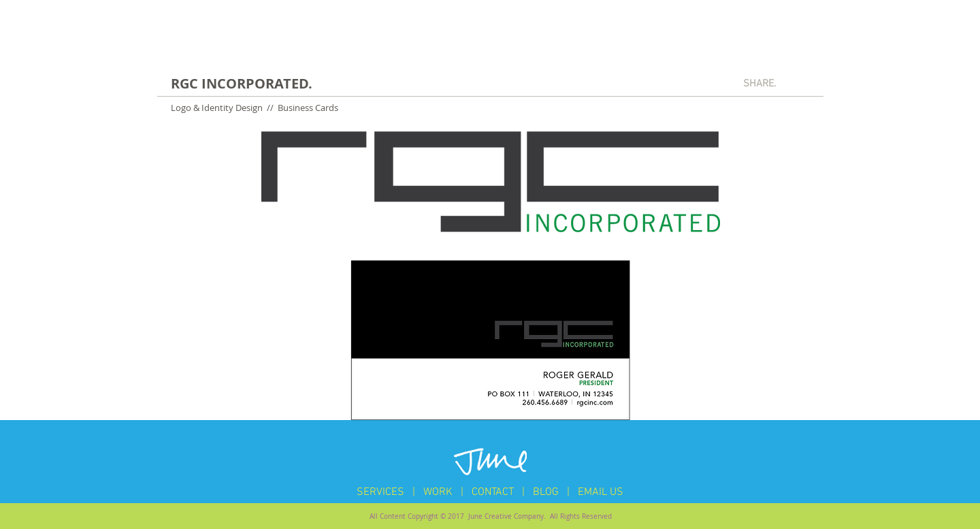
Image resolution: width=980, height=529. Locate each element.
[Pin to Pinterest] (800, 83)
